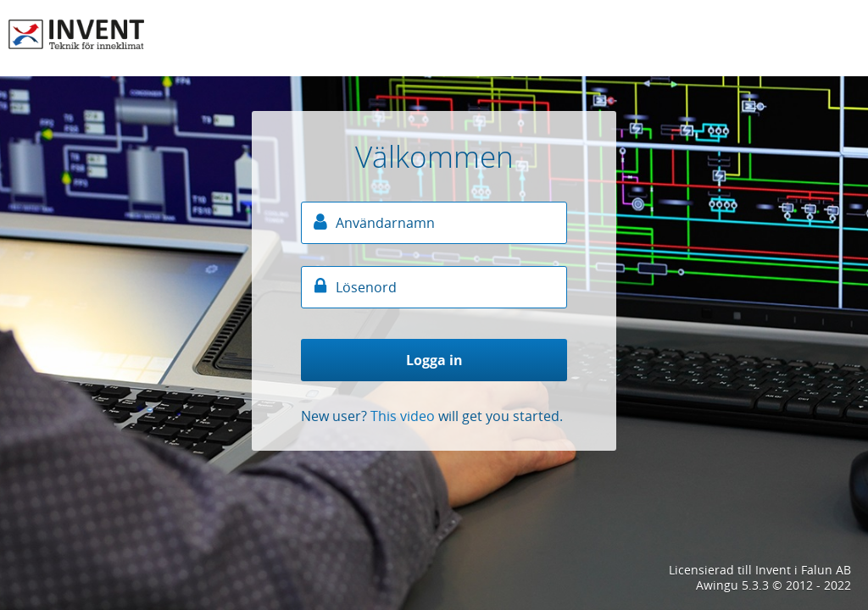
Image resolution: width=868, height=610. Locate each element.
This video (403, 416)
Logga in (434, 360)
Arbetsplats (76, 34)
